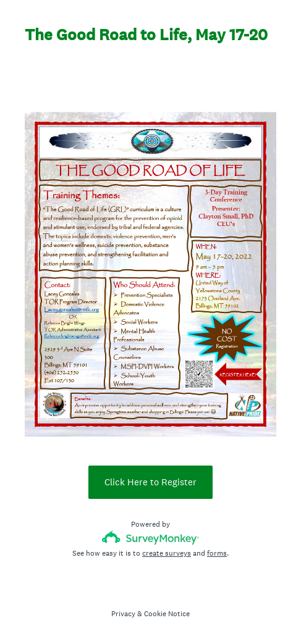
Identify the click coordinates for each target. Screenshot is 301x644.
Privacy (123, 614)
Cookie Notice (167, 614)
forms (217, 553)
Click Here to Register (150, 482)
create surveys (167, 553)
